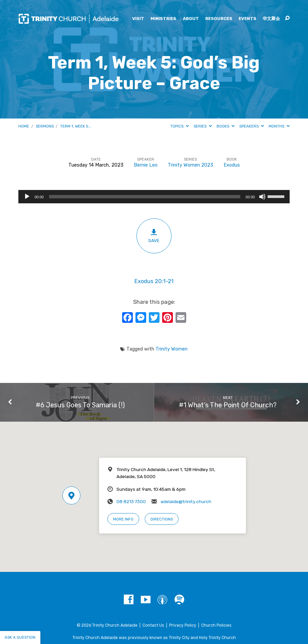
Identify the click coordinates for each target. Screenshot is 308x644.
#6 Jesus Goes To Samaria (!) (80, 405)
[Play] (27, 197)
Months (279, 126)
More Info (123, 519)
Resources (219, 19)
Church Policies (216, 625)
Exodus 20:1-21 (154, 281)
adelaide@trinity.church (186, 501)
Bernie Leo (146, 165)
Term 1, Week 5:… (76, 126)
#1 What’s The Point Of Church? (228, 405)
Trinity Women (172, 349)
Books (226, 126)
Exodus (232, 165)
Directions (162, 519)
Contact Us (153, 625)
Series (203, 126)
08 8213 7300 (131, 501)
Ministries (163, 19)
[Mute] (262, 197)
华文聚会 (271, 19)
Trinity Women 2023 (191, 165)
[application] (154, 197)
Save (154, 236)
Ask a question (20, 637)
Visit (138, 19)
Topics (180, 126)
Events (247, 19)
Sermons (45, 126)
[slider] (145, 197)
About (191, 19)
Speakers (252, 126)
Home (24, 126)
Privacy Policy (183, 625)
